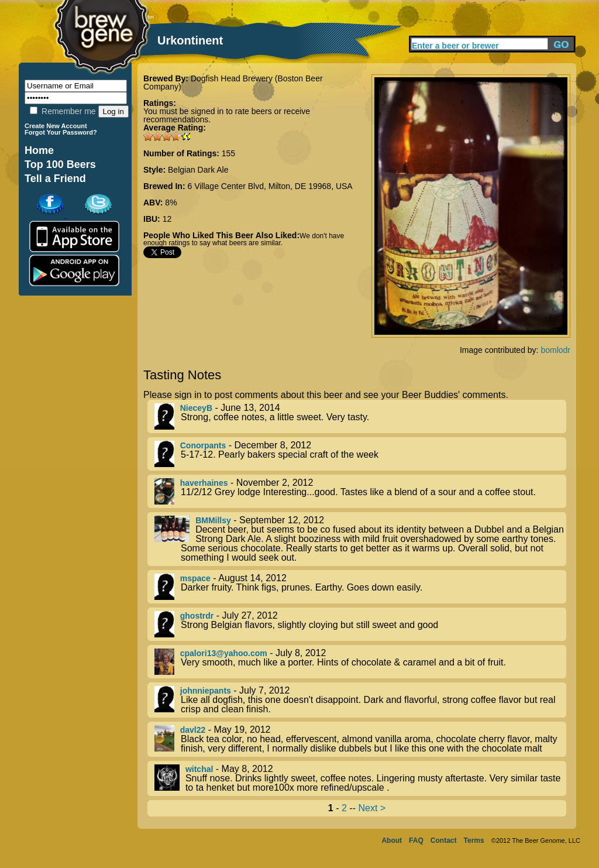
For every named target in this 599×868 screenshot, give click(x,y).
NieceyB (196, 408)
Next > (372, 808)
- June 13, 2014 (360, 416)
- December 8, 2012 (360, 454)
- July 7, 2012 (360, 700)
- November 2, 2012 (360, 491)
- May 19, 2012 (360, 739)
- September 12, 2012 (360, 539)
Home (39, 150)
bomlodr (555, 350)
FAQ (416, 840)
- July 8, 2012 (360, 662)
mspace (195, 578)
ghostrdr (197, 616)
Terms (474, 840)
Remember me (63, 111)
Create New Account (56, 126)
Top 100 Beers (60, 164)
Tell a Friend (55, 179)
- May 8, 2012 (360, 778)
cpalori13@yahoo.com (224, 653)
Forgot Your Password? (61, 132)
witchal (199, 769)
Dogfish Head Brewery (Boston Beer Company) (233, 83)
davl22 (193, 730)
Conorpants (203, 445)
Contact (444, 840)
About (392, 840)
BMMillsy (213, 520)
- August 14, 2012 (360, 587)
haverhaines (204, 483)
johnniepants (206, 691)
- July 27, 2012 (360, 624)
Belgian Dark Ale (198, 170)
